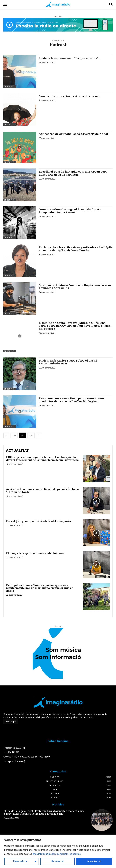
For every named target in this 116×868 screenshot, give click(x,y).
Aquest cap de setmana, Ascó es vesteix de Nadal (73, 134)
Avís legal (11, 722)
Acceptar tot (94, 861)
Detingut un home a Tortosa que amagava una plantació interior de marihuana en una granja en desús (40, 588)
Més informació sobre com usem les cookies (57, 854)
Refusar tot (58, 861)
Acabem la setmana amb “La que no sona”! (69, 58)
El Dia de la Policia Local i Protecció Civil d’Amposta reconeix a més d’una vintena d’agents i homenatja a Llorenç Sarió (44, 813)
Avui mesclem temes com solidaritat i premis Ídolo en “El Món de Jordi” (42, 491)
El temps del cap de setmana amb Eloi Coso (35, 553)
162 (31, 435)
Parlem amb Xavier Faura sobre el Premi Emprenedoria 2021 (68, 362)
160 (14, 435)
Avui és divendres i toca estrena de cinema (69, 96)
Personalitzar (20, 861)
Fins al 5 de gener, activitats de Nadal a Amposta (38, 521)
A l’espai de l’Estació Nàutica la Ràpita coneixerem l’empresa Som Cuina (75, 287)
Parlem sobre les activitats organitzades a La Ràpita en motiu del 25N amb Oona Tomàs (76, 249)
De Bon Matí (10, 87)
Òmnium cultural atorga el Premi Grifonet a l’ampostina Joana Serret (70, 211)
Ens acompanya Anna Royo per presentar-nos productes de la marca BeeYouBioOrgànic (72, 400)
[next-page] (39, 435)
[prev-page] (6, 435)
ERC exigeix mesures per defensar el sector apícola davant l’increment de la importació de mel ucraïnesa (42, 459)
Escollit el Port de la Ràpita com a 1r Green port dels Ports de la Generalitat (73, 173)
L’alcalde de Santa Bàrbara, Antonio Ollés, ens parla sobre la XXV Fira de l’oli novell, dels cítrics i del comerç (75, 326)
